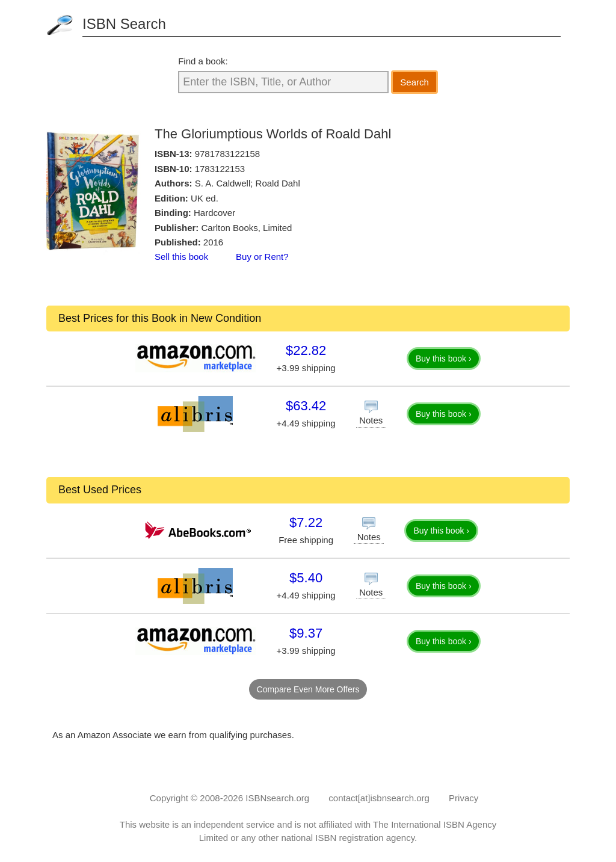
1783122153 (220, 169)
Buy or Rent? (262, 257)
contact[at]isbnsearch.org (379, 798)
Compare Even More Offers (308, 689)
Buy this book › (444, 359)
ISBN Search (124, 24)
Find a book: (203, 61)
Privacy (464, 798)
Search (414, 82)
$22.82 (306, 350)
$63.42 (306, 406)
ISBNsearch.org (277, 798)
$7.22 (306, 522)
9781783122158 (227, 154)
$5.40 (306, 578)
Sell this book (181, 257)
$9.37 (306, 633)
